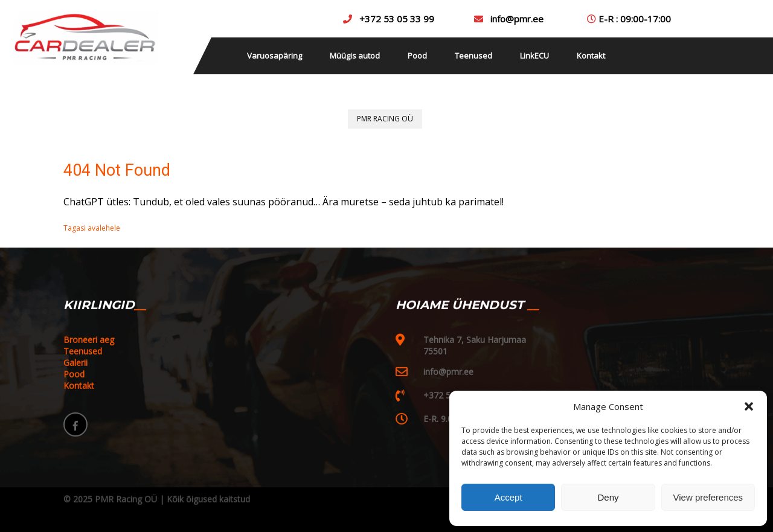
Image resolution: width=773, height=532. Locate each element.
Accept (508, 497)
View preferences (708, 497)
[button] (749, 406)
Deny (608, 497)
